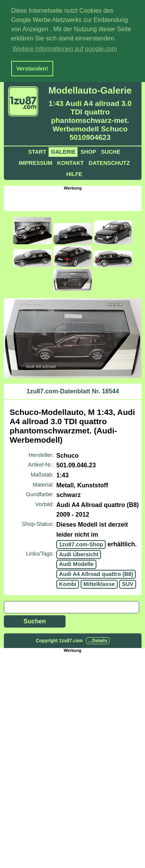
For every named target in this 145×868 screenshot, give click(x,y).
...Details (98, 640)
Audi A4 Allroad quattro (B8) (96, 573)
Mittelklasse (99, 583)
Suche (111, 151)
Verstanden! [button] (32, 69)
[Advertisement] (74, 199)
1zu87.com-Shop (81, 543)
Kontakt (70, 162)
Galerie (63, 151)
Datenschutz (109, 162)
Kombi (68, 583)
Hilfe (74, 173)
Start (37, 151)
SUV (128, 583)
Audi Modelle (76, 563)
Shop (89, 151)
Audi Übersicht (79, 553)
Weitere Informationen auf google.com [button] (65, 49)
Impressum (35, 162)
